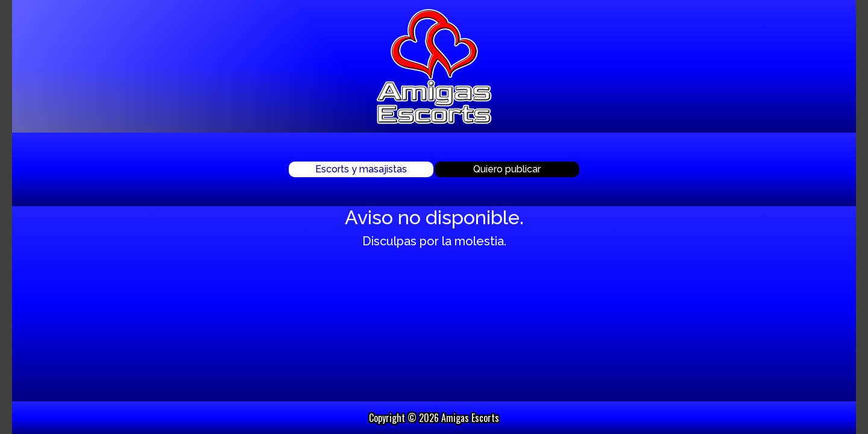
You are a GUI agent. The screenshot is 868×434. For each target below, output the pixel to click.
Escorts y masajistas (361, 169)
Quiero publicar (507, 169)
